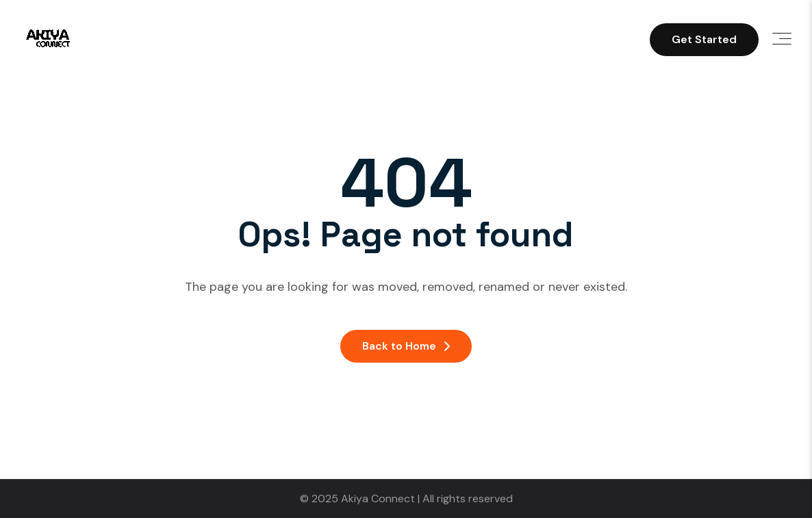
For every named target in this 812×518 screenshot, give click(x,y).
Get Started (704, 39)
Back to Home (406, 346)
